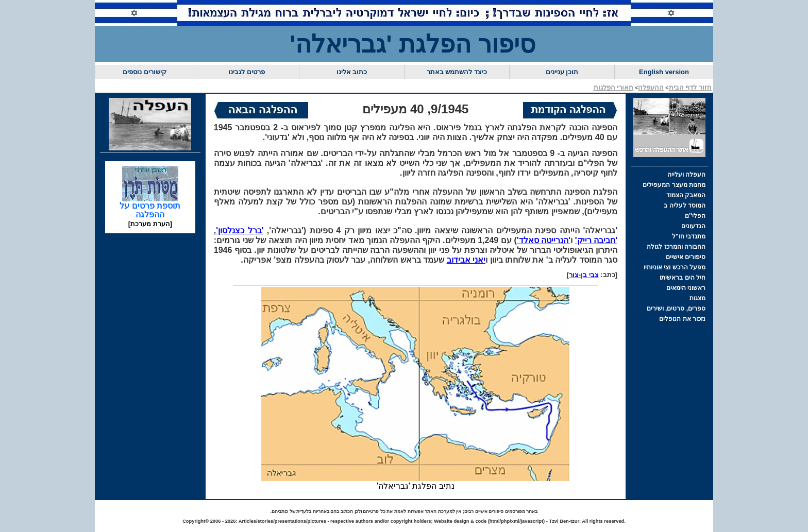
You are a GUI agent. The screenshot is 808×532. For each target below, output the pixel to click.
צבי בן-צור (584, 275)
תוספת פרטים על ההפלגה (150, 207)
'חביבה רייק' (596, 240)
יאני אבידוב (466, 260)
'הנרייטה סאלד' (544, 240)
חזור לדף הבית (690, 87)
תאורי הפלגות (614, 87)
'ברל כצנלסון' (240, 230)
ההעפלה (651, 87)
